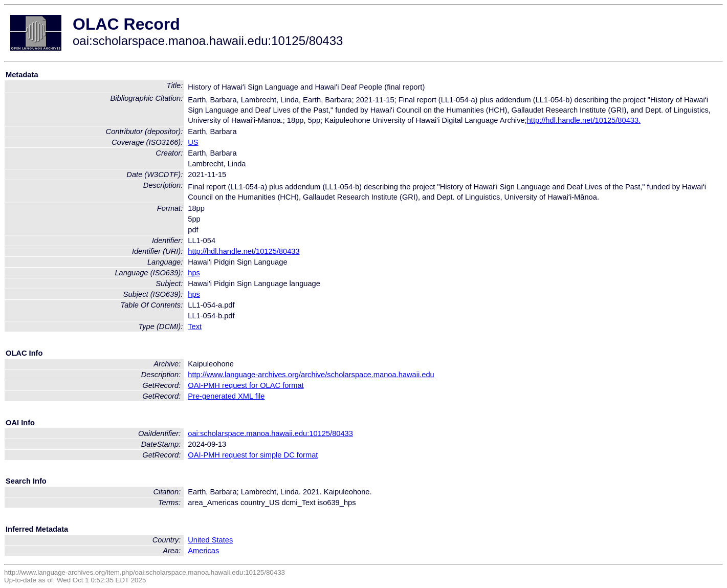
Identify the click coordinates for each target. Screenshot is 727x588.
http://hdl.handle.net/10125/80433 (244, 251)
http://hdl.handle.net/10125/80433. (584, 120)
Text (195, 326)
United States (210, 540)
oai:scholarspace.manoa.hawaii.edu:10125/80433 (270, 433)
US (193, 142)
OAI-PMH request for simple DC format (253, 455)
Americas (203, 551)
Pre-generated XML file (226, 396)
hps (194, 273)
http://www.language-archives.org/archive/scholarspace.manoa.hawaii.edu (311, 375)
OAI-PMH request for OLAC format (246, 385)
